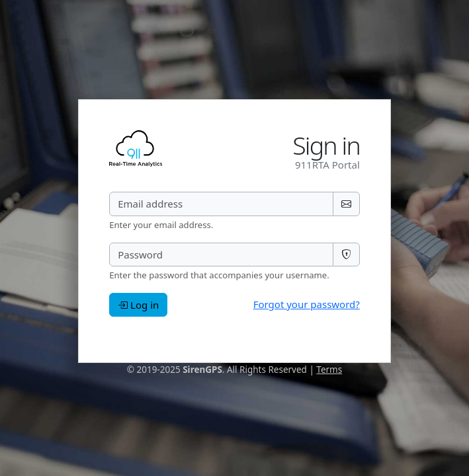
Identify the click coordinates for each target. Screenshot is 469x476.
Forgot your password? (307, 304)
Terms (329, 370)
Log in (138, 305)
